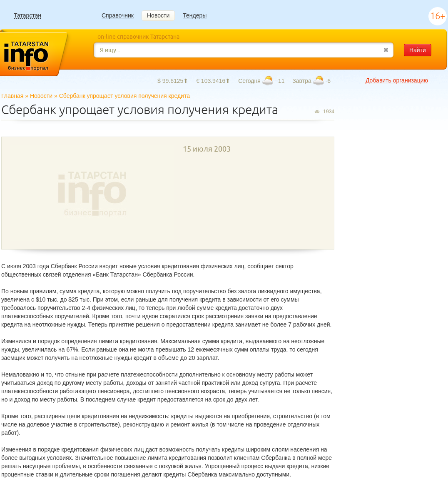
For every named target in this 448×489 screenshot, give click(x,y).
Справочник (118, 15)
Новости (158, 15)
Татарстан (27, 16)
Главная (12, 96)
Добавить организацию (397, 80)
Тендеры (195, 15)
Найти (418, 50)
